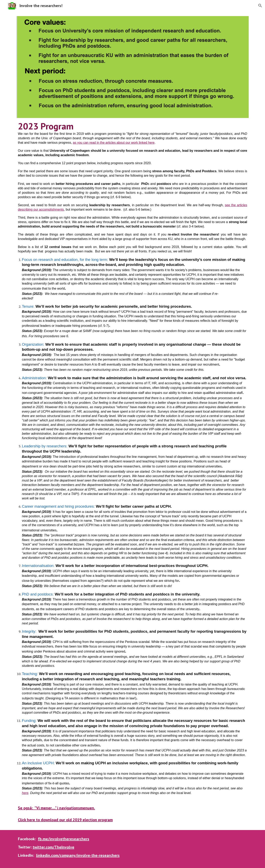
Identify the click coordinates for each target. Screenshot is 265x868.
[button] (260, 6)
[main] (132, 472)
